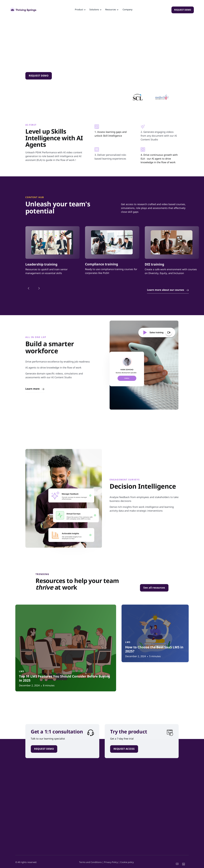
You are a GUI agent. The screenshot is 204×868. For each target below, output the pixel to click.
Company (127, 10)
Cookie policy (127, 862)
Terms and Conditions (90, 862)
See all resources (154, 590)
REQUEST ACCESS (124, 751)
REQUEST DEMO (183, 10)
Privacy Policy (111, 862)
